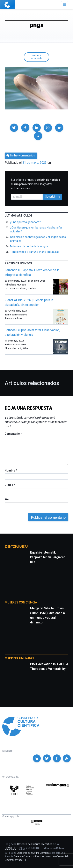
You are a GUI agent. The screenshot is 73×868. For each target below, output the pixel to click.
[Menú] (65, 5)
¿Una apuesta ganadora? (25, 222)
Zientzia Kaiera (16, 547)
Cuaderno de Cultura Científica (33, 853)
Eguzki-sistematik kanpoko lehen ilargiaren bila (48, 557)
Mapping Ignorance (20, 658)
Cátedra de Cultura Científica (35, 844)
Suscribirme (53, 197)
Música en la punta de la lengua (29, 246)
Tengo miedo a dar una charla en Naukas (35, 252)
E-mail (10, 485)
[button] (14, 128)
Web (7, 499)
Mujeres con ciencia (21, 602)
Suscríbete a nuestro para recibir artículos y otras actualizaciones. (35, 184)
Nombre (11, 471)
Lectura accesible (36, 57)
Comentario (13, 434)
